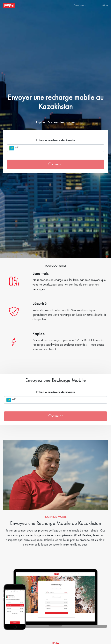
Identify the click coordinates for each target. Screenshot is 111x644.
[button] (82, 5)
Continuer (55, 164)
